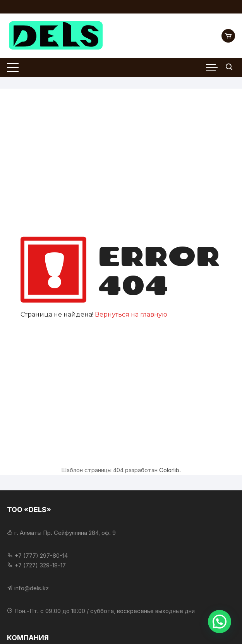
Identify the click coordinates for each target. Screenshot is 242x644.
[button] (220, 622)
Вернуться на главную (131, 314)
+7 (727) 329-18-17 (40, 565)
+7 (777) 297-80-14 (41, 556)
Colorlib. (170, 470)
